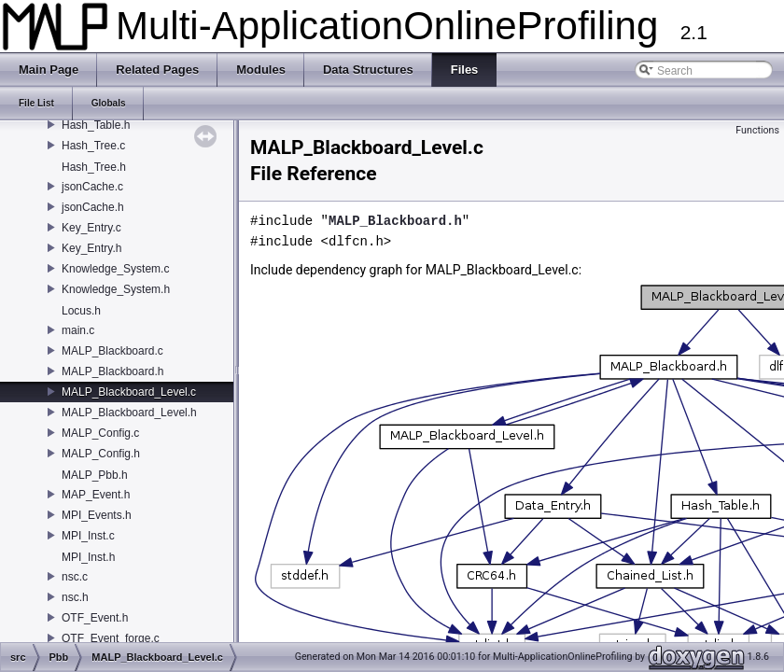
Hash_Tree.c (93, 146)
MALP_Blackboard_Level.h (129, 413)
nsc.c (75, 577)
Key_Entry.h (91, 248)
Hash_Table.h (96, 125)
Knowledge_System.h (116, 289)
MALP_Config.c (100, 433)
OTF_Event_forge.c (111, 638)
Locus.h (81, 311)
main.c (78, 330)
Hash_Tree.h (94, 167)
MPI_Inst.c (88, 536)
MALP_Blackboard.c (112, 351)
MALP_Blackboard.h (112, 371)
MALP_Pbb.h (95, 475)
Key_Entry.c (91, 228)
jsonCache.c (92, 187)
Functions (757, 130)
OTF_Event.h (95, 618)
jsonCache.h (93, 207)
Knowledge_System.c (115, 269)
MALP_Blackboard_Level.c (129, 392)
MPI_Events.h (97, 515)
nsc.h (75, 597)
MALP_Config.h (101, 454)
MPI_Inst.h (88, 557)
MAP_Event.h (96, 495)
